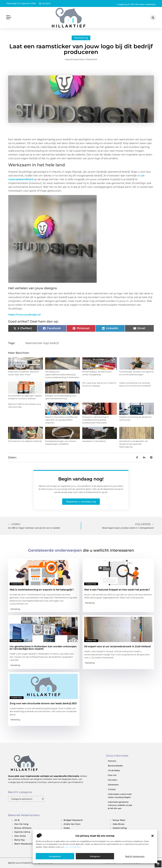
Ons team (113, 780)
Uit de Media (114, 770)
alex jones (20, 836)
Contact (112, 789)
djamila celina (22, 832)
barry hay (20, 840)
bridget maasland (73, 820)
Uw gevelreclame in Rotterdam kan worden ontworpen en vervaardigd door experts (43, 648)
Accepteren (55, 856)
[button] (153, 836)
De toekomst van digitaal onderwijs (25, 441)
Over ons (112, 775)
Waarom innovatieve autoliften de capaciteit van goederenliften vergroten (61, 420)
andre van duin (72, 824)
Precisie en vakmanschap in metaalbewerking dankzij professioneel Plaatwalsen (95, 420)
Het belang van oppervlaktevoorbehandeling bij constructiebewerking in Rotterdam (62, 375)
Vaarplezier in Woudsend (94, 441)
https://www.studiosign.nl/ (25, 315)
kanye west (119, 820)
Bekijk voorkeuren (135, 856)
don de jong (21, 824)
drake (67, 828)
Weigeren (95, 856)
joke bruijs (118, 824)
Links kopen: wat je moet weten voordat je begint (120, 796)
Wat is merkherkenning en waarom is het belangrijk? (42, 590)
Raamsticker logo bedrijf (42, 343)
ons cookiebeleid (72, 847)
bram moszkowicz (24, 844)
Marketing (81, 38)
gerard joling (120, 828)
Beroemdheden (115, 766)
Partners (112, 761)
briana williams (23, 828)
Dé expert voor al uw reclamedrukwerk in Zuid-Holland (117, 646)
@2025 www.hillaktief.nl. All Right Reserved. (31, 863)
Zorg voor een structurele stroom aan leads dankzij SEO (43, 703)
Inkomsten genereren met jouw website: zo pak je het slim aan (120, 805)
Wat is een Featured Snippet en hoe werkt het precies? (117, 590)
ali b (17, 820)
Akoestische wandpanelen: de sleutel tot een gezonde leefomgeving (133, 444)
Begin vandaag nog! (81, 479)
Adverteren (113, 785)
